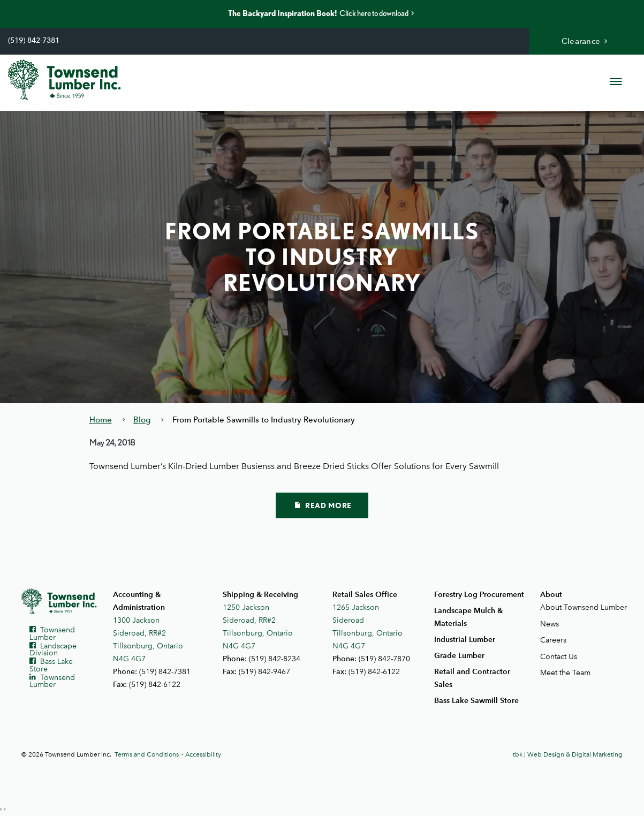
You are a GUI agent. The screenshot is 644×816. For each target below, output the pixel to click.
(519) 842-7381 (34, 40)
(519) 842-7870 (384, 659)
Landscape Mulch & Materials (468, 617)
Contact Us (559, 657)
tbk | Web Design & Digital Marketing (568, 754)
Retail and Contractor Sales (472, 678)
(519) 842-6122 (155, 685)
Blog (142, 420)
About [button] (551, 595)
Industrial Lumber (465, 640)
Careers (553, 640)
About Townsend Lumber (581, 607)
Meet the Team (565, 673)
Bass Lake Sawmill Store (476, 701)
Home (101, 420)
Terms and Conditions (147, 754)
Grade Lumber (459, 656)
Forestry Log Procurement (479, 595)
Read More (323, 505)
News (550, 624)
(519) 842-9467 (264, 672)
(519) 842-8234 (275, 659)
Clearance (586, 41)
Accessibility (203, 754)
